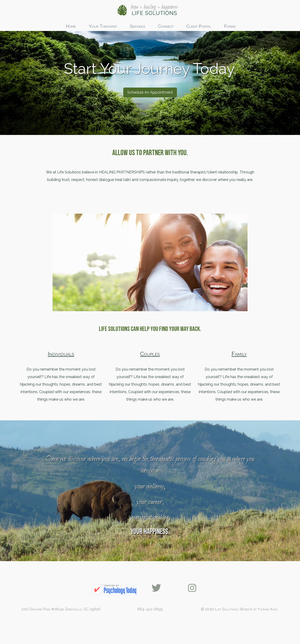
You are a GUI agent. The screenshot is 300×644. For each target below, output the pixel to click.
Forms (230, 26)
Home (71, 26)
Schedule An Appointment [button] (150, 116)
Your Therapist (103, 26)
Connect (166, 26)
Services (137, 26)
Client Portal (199, 26)
